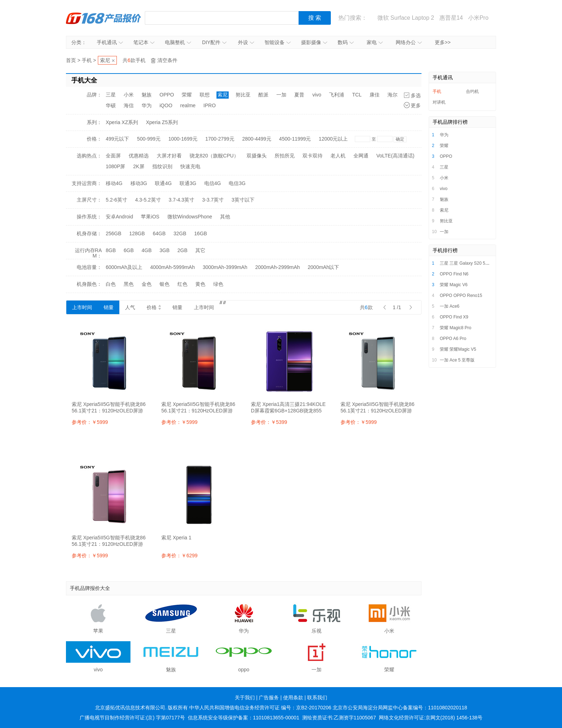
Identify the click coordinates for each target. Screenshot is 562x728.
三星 (111, 95)
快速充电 (190, 166)
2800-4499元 (257, 139)
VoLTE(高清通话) (395, 156)
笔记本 (144, 42)
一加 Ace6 (450, 306)
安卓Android (119, 217)
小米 (129, 95)
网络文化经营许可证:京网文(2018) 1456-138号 (431, 718)
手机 (87, 60)
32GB (180, 233)
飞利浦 (337, 95)
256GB (114, 233)
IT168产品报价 (104, 18)
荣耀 (187, 95)
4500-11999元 (295, 139)
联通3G (188, 183)
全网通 (361, 156)
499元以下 (117, 139)
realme (188, 105)
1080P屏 (115, 166)
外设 (246, 42)
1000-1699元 (183, 139)
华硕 (111, 105)
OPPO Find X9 (454, 317)
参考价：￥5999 (90, 422)
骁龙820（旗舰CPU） (214, 156)
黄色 (200, 284)
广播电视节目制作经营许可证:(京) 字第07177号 (132, 718)
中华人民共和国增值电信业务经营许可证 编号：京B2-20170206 (260, 708)
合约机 (472, 91)
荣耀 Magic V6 (454, 285)
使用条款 (293, 698)
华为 (147, 105)
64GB (159, 233)
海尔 (392, 95)
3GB (165, 250)
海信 (129, 105)
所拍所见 (285, 156)
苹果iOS (150, 217)
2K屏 (139, 166)
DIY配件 (214, 42)
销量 (109, 307)
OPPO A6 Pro (453, 339)
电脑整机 (178, 42)
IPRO (210, 105)
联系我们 (317, 698)
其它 (200, 250)
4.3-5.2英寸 (148, 200)
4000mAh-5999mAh (173, 267)
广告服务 (269, 698)
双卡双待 (313, 156)
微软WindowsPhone (190, 217)
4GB (147, 250)
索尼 (105, 60)
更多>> (443, 42)
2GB (182, 250)
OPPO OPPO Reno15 (461, 296)
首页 (71, 60)
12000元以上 (333, 139)
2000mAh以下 (324, 267)
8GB (111, 250)
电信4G (213, 183)
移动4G (114, 183)
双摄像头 (257, 156)
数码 (346, 42)
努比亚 (243, 95)
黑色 (129, 284)
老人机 (338, 156)
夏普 (299, 95)
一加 (281, 95)
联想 (205, 95)
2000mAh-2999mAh (278, 267)
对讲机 (439, 102)
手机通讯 (110, 42)
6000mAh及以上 (124, 267)
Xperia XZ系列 (122, 122)
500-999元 (149, 139)
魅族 (147, 95)
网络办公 (409, 42)
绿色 (218, 284)
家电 (375, 42)
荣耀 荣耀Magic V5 (458, 349)
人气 (130, 307)
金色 (147, 284)
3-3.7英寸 (213, 200)
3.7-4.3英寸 (182, 200)
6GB (129, 250)
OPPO (167, 95)
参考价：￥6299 (179, 556)
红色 (182, 284)
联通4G (163, 183)
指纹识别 (162, 166)
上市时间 (82, 307)
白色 (111, 284)
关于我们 (245, 698)
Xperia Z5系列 (162, 122)
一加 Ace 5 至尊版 (457, 360)
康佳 (375, 95)
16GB (201, 233)
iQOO (166, 105)
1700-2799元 (220, 139)
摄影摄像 (314, 42)
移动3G (139, 183)
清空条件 (167, 60)
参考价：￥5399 (269, 422)
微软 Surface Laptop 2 (406, 18)
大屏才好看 (169, 156)
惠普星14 (451, 18)
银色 (165, 284)
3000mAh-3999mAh (225, 267)
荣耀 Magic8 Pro (456, 328)
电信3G (237, 183)
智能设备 (278, 42)
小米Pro (478, 18)
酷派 (263, 95)
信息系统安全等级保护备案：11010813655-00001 (244, 718)
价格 (154, 307)
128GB (137, 233)
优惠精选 (139, 156)
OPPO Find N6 (454, 274)
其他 (225, 217)
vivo (317, 95)
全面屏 (113, 156)
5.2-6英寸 (116, 200)
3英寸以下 (243, 200)
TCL (357, 95)
